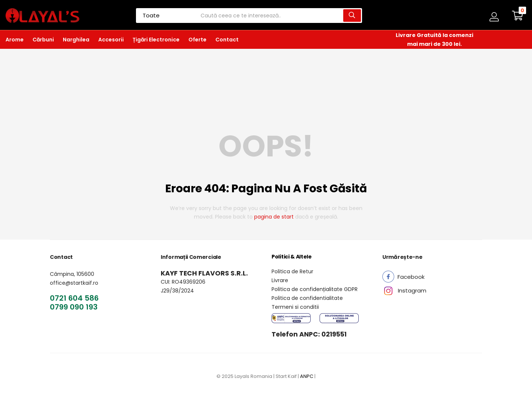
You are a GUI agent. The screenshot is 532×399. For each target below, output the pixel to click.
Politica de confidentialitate (307, 298)
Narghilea (76, 40)
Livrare (280, 280)
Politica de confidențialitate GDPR (315, 289)
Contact (227, 40)
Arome (15, 40)
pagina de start (274, 217)
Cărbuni (43, 40)
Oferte (197, 40)
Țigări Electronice (156, 40)
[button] (518, 16)
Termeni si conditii (295, 307)
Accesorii (111, 40)
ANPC (307, 376)
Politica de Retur (292, 271)
